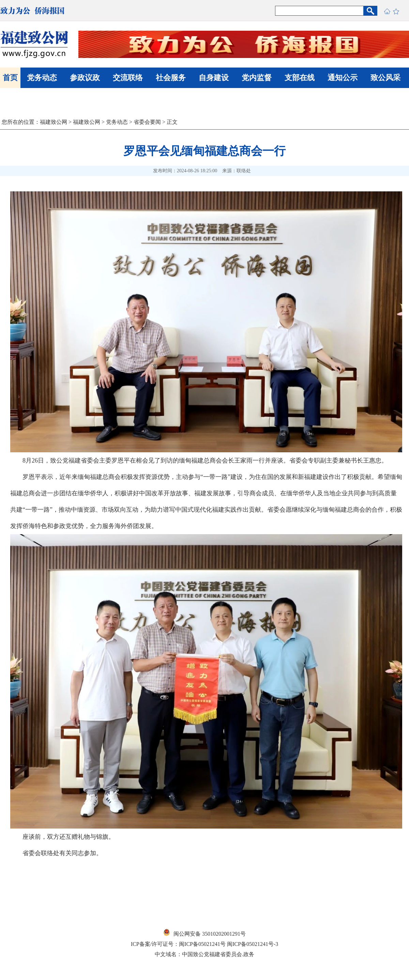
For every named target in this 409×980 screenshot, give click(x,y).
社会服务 (171, 78)
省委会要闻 (147, 122)
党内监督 (257, 78)
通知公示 (343, 78)
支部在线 (300, 78)
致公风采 (385, 78)
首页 (10, 78)
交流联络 (128, 78)
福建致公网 (54, 122)
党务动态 (42, 78)
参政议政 (85, 78)
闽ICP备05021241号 (202, 944)
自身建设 (214, 78)
